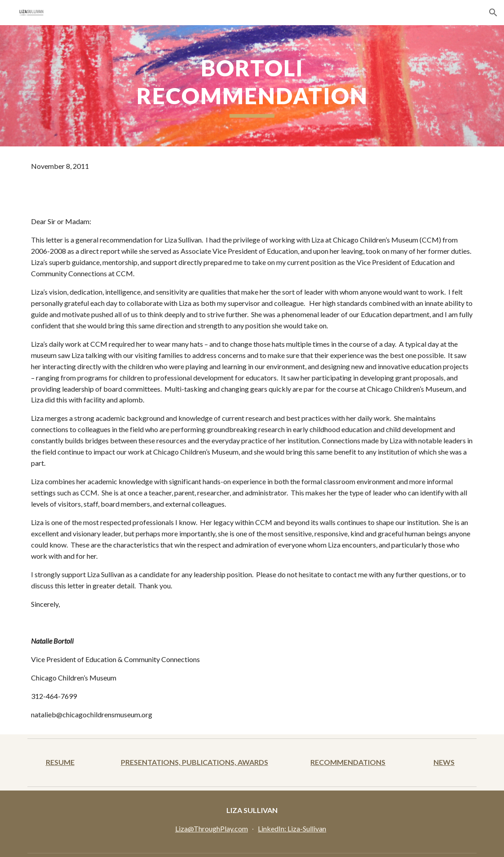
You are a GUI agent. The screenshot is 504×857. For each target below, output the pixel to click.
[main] (252, 86)
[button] (493, 13)
